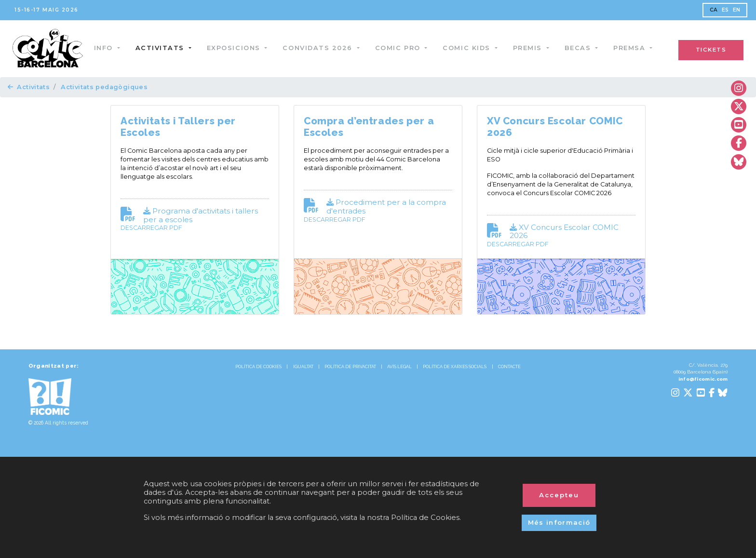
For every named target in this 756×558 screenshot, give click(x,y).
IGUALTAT (303, 367)
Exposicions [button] (236, 48)
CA (714, 10)
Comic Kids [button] (470, 48)
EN (737, 10)
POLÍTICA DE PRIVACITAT (350, 367)
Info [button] (106, 48)
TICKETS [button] (711, 50)
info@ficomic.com (703, 379)
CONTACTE (509, 367)
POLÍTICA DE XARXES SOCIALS (455, 367)
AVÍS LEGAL (399, 367)
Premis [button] (530, 48)
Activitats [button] (163, 48)
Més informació (559, 522)
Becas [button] (580, 48)
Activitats (29, 87)
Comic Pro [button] (400, 48)
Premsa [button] (632, 48)
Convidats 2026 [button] (321, 48)
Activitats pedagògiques (104, 87)
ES (725, 10)
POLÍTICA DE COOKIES (258, 367)
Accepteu (559, 495)
